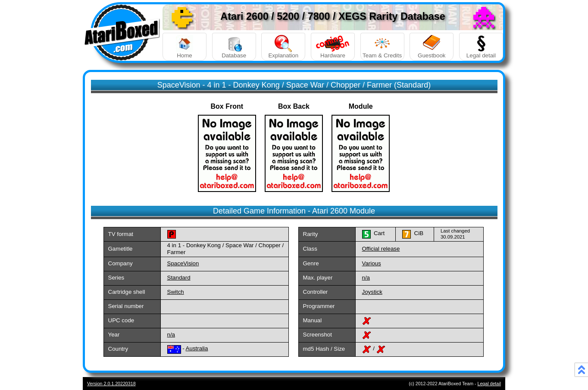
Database (234, 47)
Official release (381, 249)
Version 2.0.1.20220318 (111, 384)
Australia (197, 348)
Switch (176, 292)
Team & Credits (382, 47)
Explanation (283, 47)
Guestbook (432, 47)
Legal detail (481, 47)
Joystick (372, 292)
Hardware (333, 47)
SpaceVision (183, 263)
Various (372, 263)
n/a (366, 278)
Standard (179, 278)
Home (185, 47)
